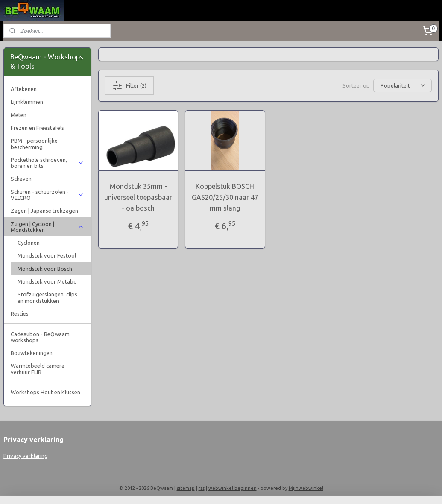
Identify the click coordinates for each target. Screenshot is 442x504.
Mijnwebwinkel (306, 488)
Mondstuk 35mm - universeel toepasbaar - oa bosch (138, 197)
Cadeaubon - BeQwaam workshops (40, 337)
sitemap (186, 488)
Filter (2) (129, 85)
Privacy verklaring (26, 456)
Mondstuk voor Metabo (47, 281)
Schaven (21, 179)
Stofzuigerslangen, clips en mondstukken (47, 297)
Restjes (20, 314)
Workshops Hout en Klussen (45, 392)
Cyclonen (29, 243)
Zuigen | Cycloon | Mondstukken (47, 227)
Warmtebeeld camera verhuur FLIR (38, 369)
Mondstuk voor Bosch (45, 269)
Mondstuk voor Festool (47, 255)
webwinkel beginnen (233, 488)
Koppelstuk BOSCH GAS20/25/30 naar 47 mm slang (225, 197)
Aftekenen (24, 89)
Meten (19, 115)
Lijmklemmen (27, 102)
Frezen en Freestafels (37, 128)
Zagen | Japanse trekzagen (44, 211)
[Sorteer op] (402, 85)
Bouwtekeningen (32, 353)
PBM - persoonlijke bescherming (34, 144)
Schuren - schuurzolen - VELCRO (47, 195)
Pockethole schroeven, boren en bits (47, 163)
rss (202, 488)
